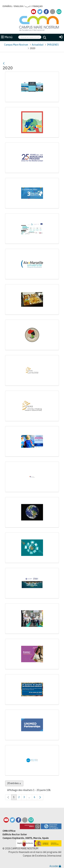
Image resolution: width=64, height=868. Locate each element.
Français (38, 6)
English (19, 6)
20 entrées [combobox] (15, 784)
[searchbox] (30, 37)
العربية (28, 6)
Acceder (55, 866)
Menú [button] (7, 37)
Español (7, 6)
